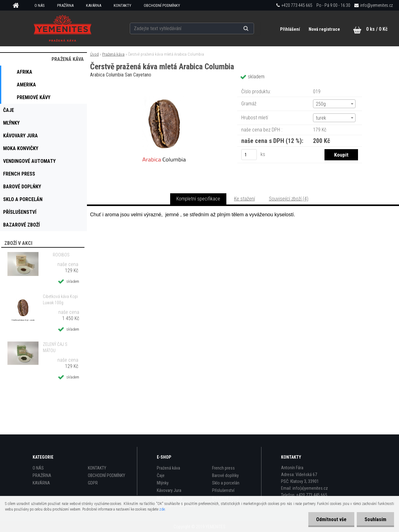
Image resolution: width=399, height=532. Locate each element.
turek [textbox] (321, 118)
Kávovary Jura (169, 490)
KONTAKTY (122, 5)
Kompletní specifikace (198, 199)
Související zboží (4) (289, 199)
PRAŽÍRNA (65, 5)
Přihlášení (290, 29)
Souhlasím (375, 519)
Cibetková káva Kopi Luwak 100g (60, 300)
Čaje (161, 475)
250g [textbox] (321, 104)
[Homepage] (18, 6)
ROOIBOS (61, 255)
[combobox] (334, 104)
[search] (254, 29)
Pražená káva (113, 54)
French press (223, 468)
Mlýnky (163, 483)
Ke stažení (245, 199)
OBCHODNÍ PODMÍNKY (162, 5)
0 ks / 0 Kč (377, 29)
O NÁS (40, 5)
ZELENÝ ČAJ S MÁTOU (55, 347)
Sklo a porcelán (226, 483)
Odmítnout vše (331, 519)
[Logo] (62, 28)
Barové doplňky (225, 475)
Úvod (94, 54)
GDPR (93, 483)
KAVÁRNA (94, 5)
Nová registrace (324, 29)
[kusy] (249, 155)
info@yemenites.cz (376, 5)
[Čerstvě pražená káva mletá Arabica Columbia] (164, 85)
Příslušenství (223, 490)
